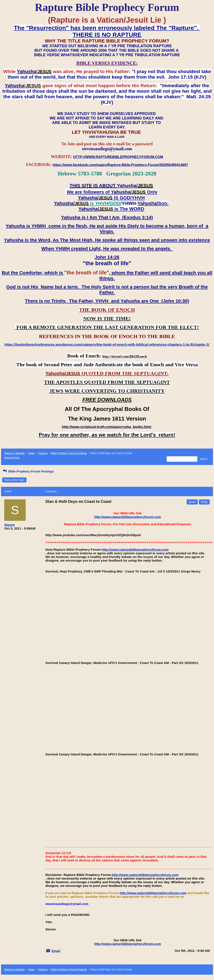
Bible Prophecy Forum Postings (69, 453)
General (43, 453)
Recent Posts (12, 458)
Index (32, 453)
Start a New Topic (14, 480)
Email (56, 951)
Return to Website (15, 453)
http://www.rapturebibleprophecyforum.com (128, 517)
